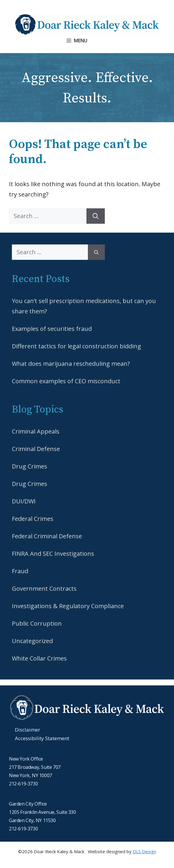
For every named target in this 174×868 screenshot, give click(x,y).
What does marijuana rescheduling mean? (71, 364)
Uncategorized (32, 641)
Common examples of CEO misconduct (66, 381)
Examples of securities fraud (52, 329)
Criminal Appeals (36, 431)
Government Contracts (44, 588)
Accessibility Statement (42, 738)
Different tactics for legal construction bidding (76, 346)
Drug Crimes (30, 466)
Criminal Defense (36, 449)
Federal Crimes (33, 519)
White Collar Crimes (39, 658)
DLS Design (144, 851)
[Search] (96, 216)
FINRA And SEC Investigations (53, 554)
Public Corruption (37, 623)
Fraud (20, 571)
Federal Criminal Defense (47, 536)
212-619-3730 (23, 784)
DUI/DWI (24, 501)
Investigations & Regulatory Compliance (68, 606)
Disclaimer (27, 730)
